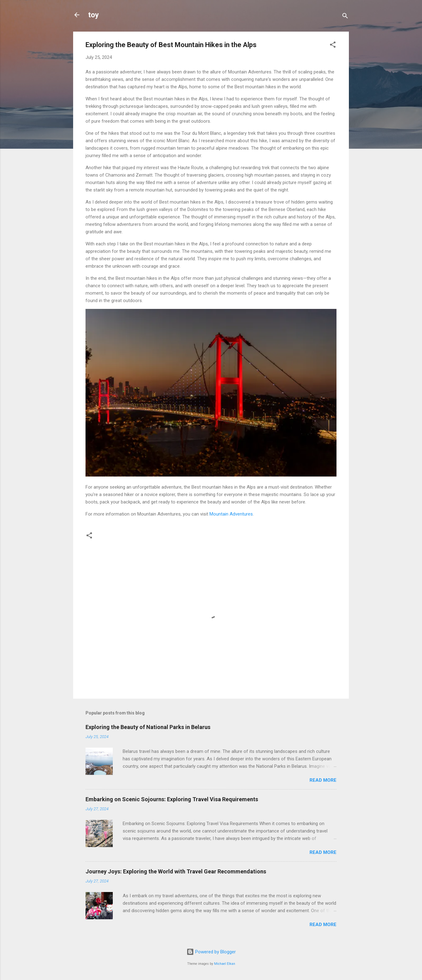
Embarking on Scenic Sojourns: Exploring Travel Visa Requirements (172, 799)
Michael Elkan (225, 964)
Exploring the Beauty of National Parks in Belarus (148, 727)
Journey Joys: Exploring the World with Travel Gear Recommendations (176, 871)
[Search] (345, 17)
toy (93, 15)
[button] (333, 46)
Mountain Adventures (231, 514)
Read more (323, 780)
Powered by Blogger (211, 952)
